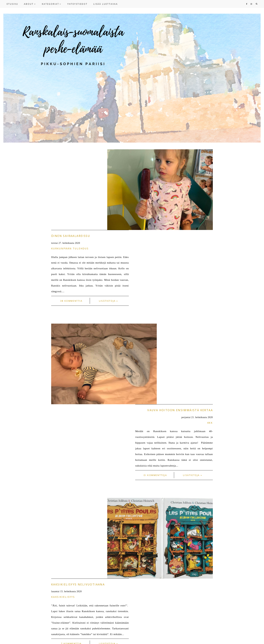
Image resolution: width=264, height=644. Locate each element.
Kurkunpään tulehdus (70, 168)
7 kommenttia (71, 402)
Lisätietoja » (109, 220)
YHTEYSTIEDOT (77, 4)
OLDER (207, 528)
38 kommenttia (71, 220)
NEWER (57, 528)
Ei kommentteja (155, 314)
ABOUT (29, 4)
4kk (210, 261)
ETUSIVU (12, 4)
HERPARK (253, 638)
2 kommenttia (155, 506)
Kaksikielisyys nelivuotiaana (78, 342)
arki (209, 453)
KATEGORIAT (51, 4)
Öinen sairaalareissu (71, 155)
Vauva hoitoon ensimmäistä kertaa (180, 249)
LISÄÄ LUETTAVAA (106, 4)
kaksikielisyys (63, 355)
